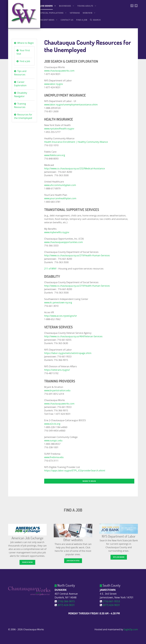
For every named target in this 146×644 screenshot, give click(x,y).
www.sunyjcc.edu (53, 441)
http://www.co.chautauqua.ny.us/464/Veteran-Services (73, 336)
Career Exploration (20, 84)
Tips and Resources (20, 73)
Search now (27, 562)
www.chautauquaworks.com (59, 71)
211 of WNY (50, 269)
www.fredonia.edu (54, 457)
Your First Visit (23, 52)
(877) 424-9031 (66, 605)
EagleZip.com (131, 629)
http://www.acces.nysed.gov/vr (61, 316)
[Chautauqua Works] (29, 591)
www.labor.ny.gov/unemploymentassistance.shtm (71, 105)
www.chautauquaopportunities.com (64, 242)
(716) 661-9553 (111, 601)
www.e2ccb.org (52, 424)
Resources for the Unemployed (23, 116)
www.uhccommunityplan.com (60, 185)
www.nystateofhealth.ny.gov (59, 129)
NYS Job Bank (119, 557)
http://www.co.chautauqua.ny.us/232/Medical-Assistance (74, 169)
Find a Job (25, 61)
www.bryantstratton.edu (57, 391)
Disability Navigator (21, 95)
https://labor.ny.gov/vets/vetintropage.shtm (68, 353)
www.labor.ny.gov (54, 84)
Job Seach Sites (73, 561)
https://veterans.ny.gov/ (57, 370)
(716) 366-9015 (66, 601)
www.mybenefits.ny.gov (57, 232)
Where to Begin (26, 43)
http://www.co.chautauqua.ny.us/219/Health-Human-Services (77, 255)
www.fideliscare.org (55, 155)
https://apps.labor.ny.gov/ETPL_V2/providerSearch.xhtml (75, 471)
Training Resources (20, 105)
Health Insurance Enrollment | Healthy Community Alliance (76, 142)
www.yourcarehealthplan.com (60, 198)
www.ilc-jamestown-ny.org (58, 303)
